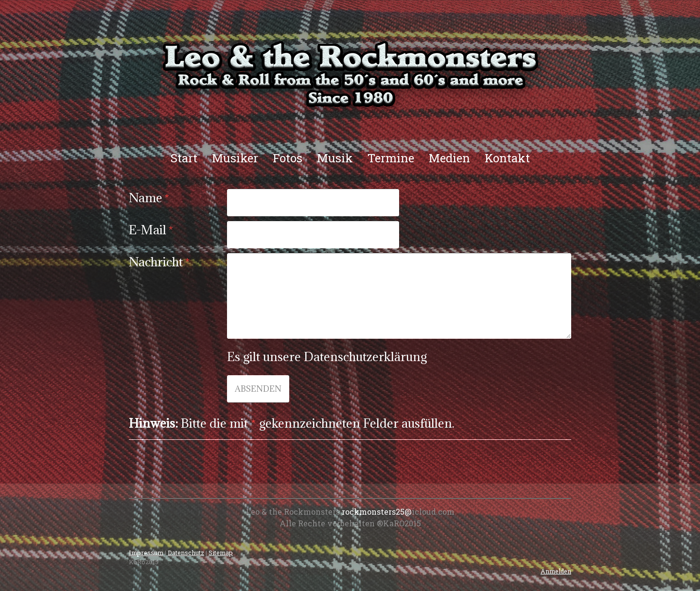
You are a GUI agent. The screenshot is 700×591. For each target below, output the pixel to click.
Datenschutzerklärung (365, 356)
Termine (391, 158)
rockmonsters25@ (377, 512)
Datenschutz (186, 553)
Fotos (288, 158)
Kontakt (507, 158)
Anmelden (556, 571)
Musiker (235, 158)
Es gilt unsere (327, 356)
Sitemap (221, 553)
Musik (335, 158)
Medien (449, 158)
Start (184, 158)
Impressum (146, 553)
